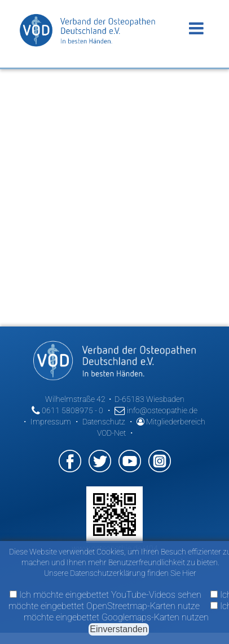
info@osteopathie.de (156, 410)
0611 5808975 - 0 (67, 410)
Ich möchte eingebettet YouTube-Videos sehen (105, 595)
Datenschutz (104, 422)
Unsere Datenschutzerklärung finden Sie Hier (120, 573)
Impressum (51, 422)
